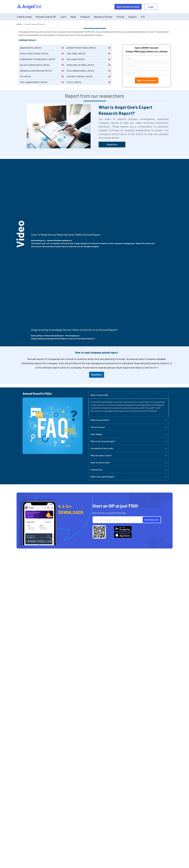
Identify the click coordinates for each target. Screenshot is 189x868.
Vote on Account (98, 427)
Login (151, 7)
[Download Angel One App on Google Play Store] (123, 529)
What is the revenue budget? (103, 441)
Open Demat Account (128, 7)
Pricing (120, 17)
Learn (63, 17)
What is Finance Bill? (99, 395)
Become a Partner (103, 17)
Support (132, 17)
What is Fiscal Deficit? (100, 420)
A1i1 (143, 17)
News (73, 17)
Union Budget (96, 434)
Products (85, 17)
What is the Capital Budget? (103, 477)
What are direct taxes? (100, 463)
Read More (112, 144)
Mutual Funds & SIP (46, 17)
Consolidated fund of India (102, 448)
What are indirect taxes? (101, 455)
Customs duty (96, 470)
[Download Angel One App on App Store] (123, 535)
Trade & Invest (24, 17)
